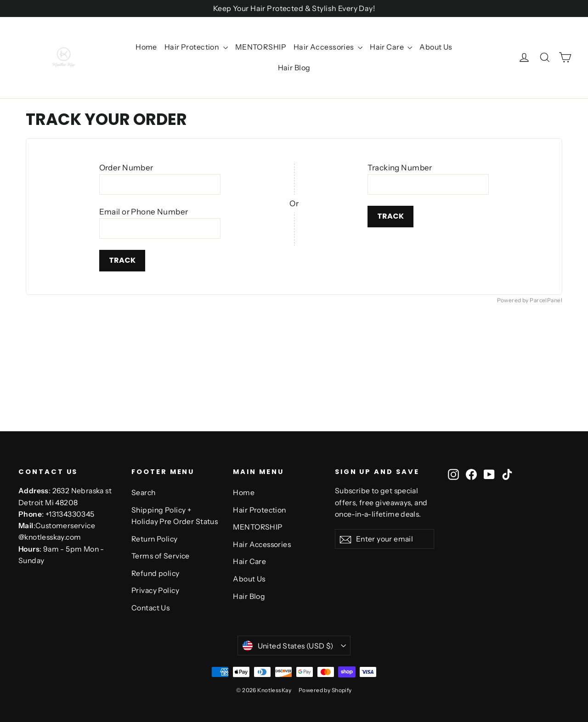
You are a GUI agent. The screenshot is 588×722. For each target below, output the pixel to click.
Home (146, 47)
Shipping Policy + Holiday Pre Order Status (175, 516)
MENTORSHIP (261, 47)
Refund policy (155, 573)
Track (122, 260)
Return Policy (155, 539)
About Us (436, 47)
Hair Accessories (328, 47)
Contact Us (150, 608)
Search (144, 493)
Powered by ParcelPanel (530, 300)
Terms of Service (161, 556)
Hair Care (391, 47)
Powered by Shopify (325, 690)
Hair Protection (196, 47)
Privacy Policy (155, 590)
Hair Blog (294, 68)
